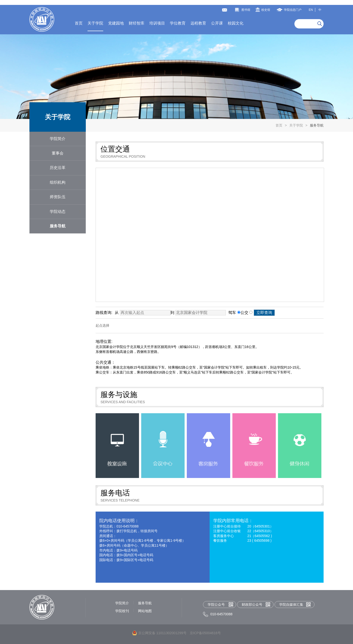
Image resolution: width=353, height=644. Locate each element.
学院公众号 (216, 605)
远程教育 (198, 23)
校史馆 (266, 10)
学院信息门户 (293, 10)
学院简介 (58, 139)
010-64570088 (221, 614)
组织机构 (58, 182)
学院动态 (58, 212)
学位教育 (178, 23)
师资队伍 (58, 197)
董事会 (58, 153)
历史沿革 (58, 168)
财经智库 (137, 23)
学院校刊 (122, 611)
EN (311, 10)
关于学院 (95, 23)
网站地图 (145, 611)
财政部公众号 (252, 605)
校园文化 (236, 23)
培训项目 (157, 23)
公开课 (217, 23)
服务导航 (317, 125)
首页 (79, 23)
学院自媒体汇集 (291, 605)
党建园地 (116, 23)
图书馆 (246, 10)
